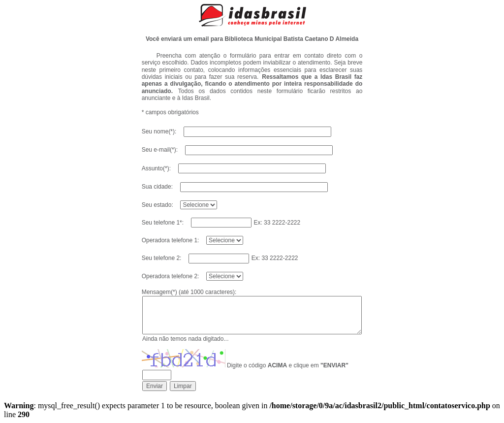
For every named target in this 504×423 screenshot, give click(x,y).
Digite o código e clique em (288, 365)
